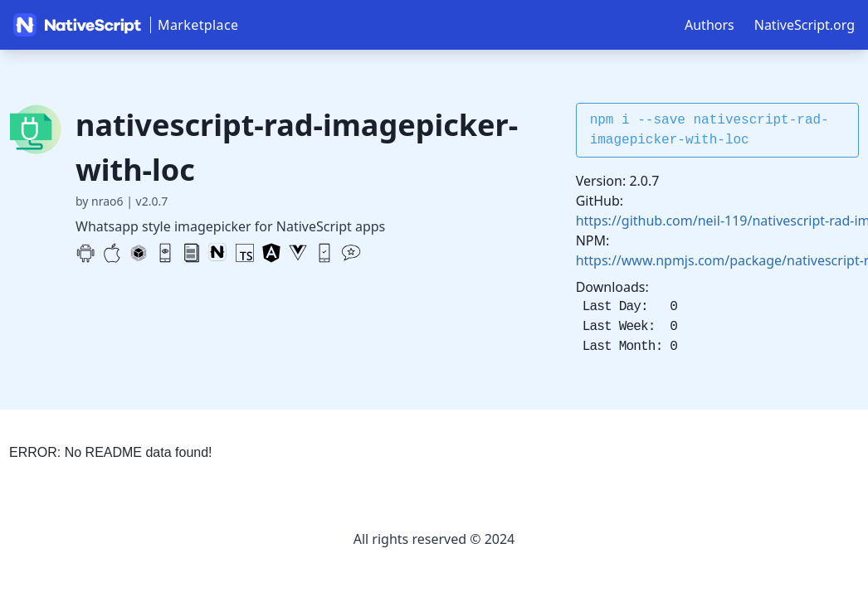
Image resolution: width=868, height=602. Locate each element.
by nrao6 (100, 201)
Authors (710, 25)
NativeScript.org (805, 25)
